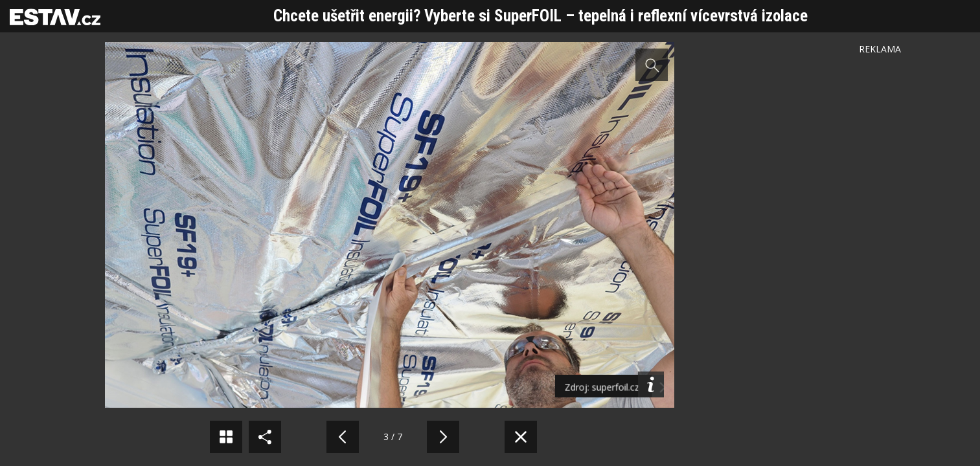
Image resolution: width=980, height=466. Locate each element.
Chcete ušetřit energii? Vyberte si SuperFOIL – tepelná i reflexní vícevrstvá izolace (541, 16)
